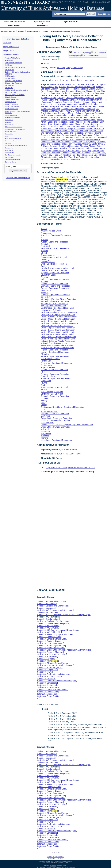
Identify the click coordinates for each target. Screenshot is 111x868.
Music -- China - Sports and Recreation (58, 115)
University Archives (8, 31)
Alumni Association (33, 31)
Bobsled (84, 89)
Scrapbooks (9, 148)
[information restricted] (47, 694)
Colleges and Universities (13, 63)
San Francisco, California (80, 144)
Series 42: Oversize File (48, 692)
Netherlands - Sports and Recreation (57, 345)
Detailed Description (11, 54)
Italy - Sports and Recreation (53, 306)
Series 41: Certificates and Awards (52, 690)
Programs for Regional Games (15, 129)
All (38, 698)
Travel (7, 136)
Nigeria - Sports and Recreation (55, 350)
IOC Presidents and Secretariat (15, 67)
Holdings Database (86, 8)
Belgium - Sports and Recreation (65, 89)
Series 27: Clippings (46, 659)
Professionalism (93, 140)
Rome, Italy (77, 142)
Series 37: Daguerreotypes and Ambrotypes (56, 681)
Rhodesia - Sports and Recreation (56, 142)
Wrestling (95, 157)
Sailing (64, 144)
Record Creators (42, 25)
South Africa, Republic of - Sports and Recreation (69, 148)
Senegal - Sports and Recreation (65, 146)
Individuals (9, 65)
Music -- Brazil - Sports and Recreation (58, 315)
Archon (54, 866)
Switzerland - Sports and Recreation (56, 418)
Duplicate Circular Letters (13, 81)
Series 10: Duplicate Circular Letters (53, 621)
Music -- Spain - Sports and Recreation (68, 126)
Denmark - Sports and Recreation (55, 95)
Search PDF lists (104, 14)
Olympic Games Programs (14, 127)
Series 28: (48, 661)
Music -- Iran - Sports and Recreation (57, 326)
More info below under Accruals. (80, 80)
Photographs (9, 124)
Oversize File (10, 157)
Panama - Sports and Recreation (55, 356)
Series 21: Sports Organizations (51, 645)
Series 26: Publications (47, 656)
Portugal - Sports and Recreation (71, 140)
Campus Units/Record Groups (14, 22)
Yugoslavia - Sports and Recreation (65, 159)
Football (98, 98)
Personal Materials (11, 115)
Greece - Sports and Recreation (55, 288)
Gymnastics (68, 102)
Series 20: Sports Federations (50, 643)
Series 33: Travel (45, 672)
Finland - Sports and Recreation (80, 98)
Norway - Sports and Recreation (69, 133)
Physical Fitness (81, 137)
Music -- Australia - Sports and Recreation (77, 111)
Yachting (44, 159)
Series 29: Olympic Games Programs (54, 663)
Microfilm (8, 143)
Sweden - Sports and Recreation (67, 151)
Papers (60, 163)
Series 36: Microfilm (46, 679)
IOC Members (10, 70)
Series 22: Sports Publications (50, 648)
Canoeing (80, 91)
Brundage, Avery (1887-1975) (70, 68)
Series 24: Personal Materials (50, 652)
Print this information (91, 55)
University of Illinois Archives (31, 8)
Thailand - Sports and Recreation (76, 153)
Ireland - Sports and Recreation (84, 106)
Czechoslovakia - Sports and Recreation (87, 93)
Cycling (65, 93)
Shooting (84, 146)
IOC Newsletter (10, 76)
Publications (9, 120)
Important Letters (11, 141)
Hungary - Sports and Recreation (55, 295)
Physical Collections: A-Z (42, 22)
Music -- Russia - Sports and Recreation (58, 337)
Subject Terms (9, 50)
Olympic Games (10, 97)
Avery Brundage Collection (60, 31)
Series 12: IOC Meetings (48, 626)
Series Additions (10, 162)
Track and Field (98, 153)
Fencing (61, 98)
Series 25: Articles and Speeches (52, 654)
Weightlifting (85, 157)
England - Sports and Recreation (86, 95)
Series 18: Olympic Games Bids (51, 639)
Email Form (59, 858)
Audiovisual (9, 150)
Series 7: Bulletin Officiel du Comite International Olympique (63, 615)
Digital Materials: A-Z (71, 22)
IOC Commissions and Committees (17, 90)
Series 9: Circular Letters (48, 619)
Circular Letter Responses (14, 83)
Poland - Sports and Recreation (54, 370)
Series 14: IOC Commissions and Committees (57, 630)
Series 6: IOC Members (48, 612)
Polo (53, 140)
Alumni (46, 31)
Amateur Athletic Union (13, 58)
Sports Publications (11, 109)
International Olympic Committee (55, 106)
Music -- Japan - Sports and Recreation (79, 120)
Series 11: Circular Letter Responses (53, 623)
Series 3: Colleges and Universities (53, 606)
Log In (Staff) (55, 853)
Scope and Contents (11, 47)
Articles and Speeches (13, 117)
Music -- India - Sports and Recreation (57, 321)
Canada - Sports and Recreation (61, 91)
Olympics (89, 133)
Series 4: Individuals (46, 608)
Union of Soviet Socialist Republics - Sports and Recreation (67, 155)
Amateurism (9, 60)
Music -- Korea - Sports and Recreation (58, 330)
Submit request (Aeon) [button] (80, 53)
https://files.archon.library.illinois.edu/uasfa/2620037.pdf (70, 468)
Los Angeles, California (51, 310)
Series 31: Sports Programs (49, 667)
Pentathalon (87, 135)
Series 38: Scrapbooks (47, 683)
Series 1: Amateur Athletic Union (51, 601)
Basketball (45, 89)
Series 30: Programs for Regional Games (55, 665)
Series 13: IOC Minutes (47, 628)
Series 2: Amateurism (47, 604)
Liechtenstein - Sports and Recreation (78, 109)
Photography (67, 137)
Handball (78, 102)
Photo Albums (10, 153)
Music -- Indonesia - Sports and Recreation (70, 117)
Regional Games (11, 102)
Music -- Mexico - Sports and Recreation (86, 122)
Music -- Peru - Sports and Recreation (57, 124)
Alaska (53, 84)
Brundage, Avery (48, 255)
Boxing (92, 89)
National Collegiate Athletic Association (58, 341)
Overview (7, 43)
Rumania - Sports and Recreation (55, 387)
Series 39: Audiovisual (47, 685)
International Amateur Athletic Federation (80, 104)
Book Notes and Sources (13, 139)
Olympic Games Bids (12, 99)
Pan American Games (71, 135)
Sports (95, 148)
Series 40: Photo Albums (48, 687)
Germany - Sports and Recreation (84, 100)
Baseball (100, 87)
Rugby (93, 142)
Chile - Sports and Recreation (54, 264)
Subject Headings (14, 25)
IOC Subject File (11, 92)
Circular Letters (10, 78)
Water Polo (73, 157)
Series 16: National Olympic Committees (55, 634)
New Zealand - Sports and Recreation (72, 131)
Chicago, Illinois (93, 91)
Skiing (99, 146)
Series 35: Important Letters (49, 676)
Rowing (86, 142)
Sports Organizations (12, 106)
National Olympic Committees (15, 95)
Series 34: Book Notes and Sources (53, 674)
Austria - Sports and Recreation (81, 87)
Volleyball (63, 157)
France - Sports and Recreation (54, 100)
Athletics (62, 87)
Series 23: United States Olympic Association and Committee (64, 650)
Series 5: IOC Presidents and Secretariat (55, 610)
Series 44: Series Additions (49, 696)
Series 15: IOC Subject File (49, 632)
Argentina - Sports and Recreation (56, 235)
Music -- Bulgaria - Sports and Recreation (86, 113)
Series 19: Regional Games (49, 641)
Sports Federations (11, 104)
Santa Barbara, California (52, 394)
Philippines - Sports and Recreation (56, 363)
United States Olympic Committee (55, 427)
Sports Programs (11, 132)
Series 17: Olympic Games (49, 637)
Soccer (44, 148)
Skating (92, 146)
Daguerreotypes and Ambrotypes (16, 146)
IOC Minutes (9, 88)
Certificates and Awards (13, 155)
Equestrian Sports (48, 98)
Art (56, 87)
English (56, 168)
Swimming (87, 151)
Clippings (8, 122)
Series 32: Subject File (47, 670)
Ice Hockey (56, 104)
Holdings (21, 31)
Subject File (9, 134)
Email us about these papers (18, 178)
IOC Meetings (10, 85)
